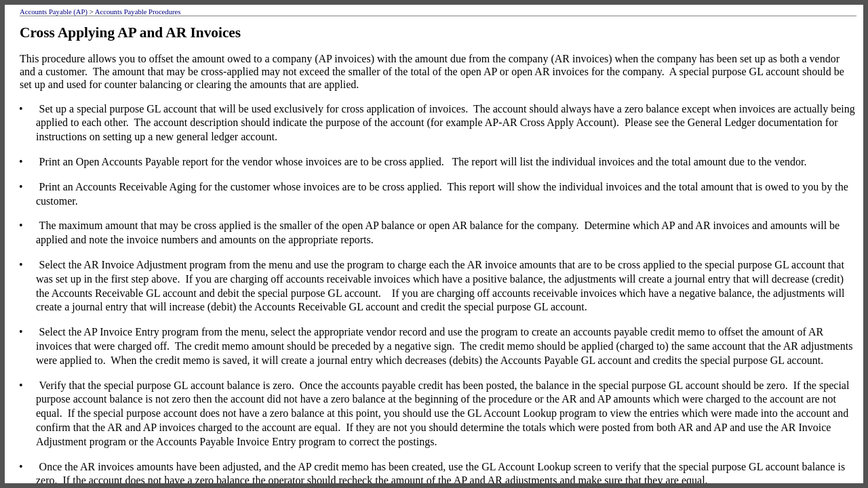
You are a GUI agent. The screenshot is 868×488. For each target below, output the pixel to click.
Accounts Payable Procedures (138, 12)
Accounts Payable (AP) (54, 12)
